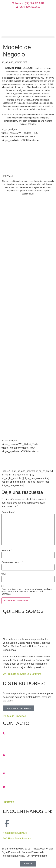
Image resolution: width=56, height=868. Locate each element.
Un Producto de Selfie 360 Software (22, 674)
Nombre (7, 550)
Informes (9, 802)
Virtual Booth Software (15, 833)
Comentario (8, 512)
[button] (28, 37)
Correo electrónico (12, 562)
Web (4, 574)
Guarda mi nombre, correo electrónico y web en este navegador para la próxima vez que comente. (27, 592)
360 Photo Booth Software (17, 838)
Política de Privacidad (14, 716)
